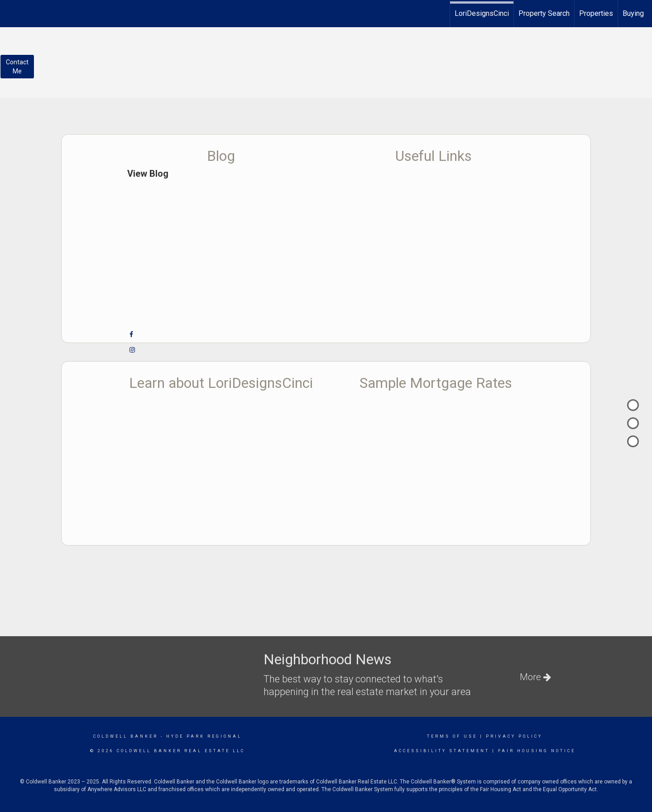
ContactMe (17, 67)
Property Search (544, 13)
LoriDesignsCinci (482, 13)
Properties (596, 13)
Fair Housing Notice (537, 751)
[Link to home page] (12, 12)
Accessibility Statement (442, 751)
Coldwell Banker (126, 736)
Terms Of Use (452, 736)
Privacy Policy (514, 736)
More (535, 677)
